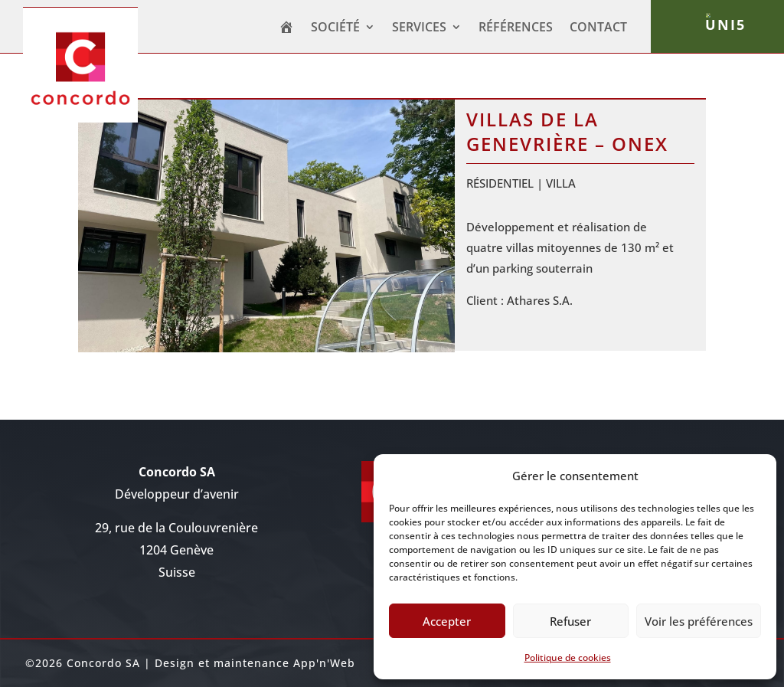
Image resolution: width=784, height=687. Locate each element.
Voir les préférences (699, 621)
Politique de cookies (568, 658)
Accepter (447, 621)
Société (335, 28)
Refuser (570, 621)
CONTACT (598, 28)
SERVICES (419, 28)
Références (516, 28)
